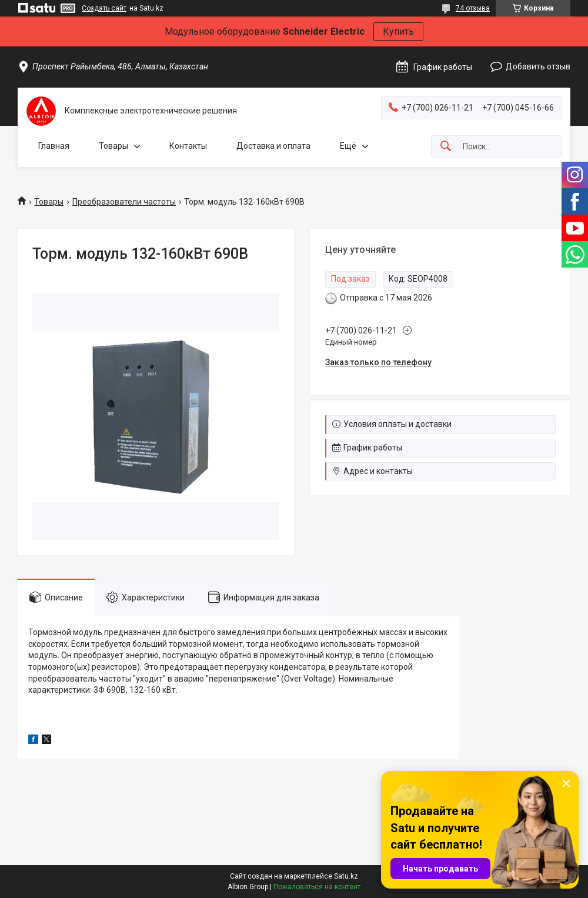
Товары (113, 146)
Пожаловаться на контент (317, 887)
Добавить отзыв (538, 66)
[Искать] (446, 147)
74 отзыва (473, 8)
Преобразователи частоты (124, 202)
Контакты (188, 146)
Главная (54, 146)
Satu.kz (346, 876)
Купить (398, 31)
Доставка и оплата (273, 146)
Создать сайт (104, 8)
